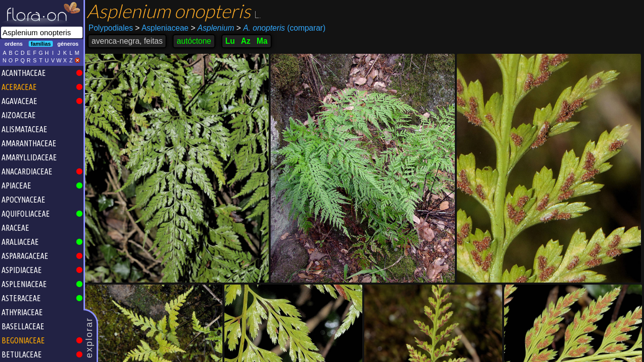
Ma (262, 41)
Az (246, 41)
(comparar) (281, 28)
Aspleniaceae (162, 28)
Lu (230, 41)
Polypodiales (111, 28)
